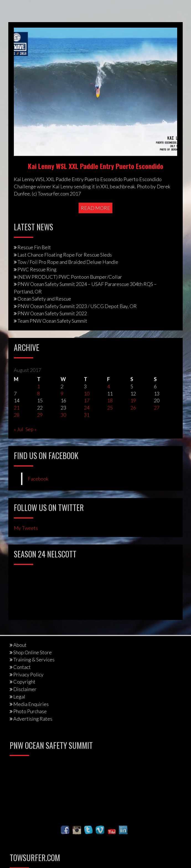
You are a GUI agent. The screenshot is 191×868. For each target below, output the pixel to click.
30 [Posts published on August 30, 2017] (63, 415)
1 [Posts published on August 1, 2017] (38, 386)
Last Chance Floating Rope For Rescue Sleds (65, 255)
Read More (95, 208)
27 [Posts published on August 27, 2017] (157, 408)
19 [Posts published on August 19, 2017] (133, 400)
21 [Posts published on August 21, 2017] (17, 408)
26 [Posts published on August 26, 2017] (133, 408)
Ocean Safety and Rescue (44, 299)
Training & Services (34, 660)
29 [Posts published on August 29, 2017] (40, 415)
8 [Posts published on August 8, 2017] (38, 393)
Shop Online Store (33, 652)
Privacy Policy (28, 674)
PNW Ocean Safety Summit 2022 (52, 313)
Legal (19, 697)
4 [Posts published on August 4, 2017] (109, 386)
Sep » (31, 429)
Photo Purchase (30, 711)
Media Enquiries (31, 704)
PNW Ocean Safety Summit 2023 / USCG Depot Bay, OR (77, 306)
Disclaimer (25, 689)
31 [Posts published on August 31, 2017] (87, 415)
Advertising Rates (33, 719)
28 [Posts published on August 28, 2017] (17, 415)
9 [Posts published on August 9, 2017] (62, 393)
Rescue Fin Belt (34, 247)
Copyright (24, 682)
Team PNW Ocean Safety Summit (52, 321)
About (20, 645)
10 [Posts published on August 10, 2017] (87, 393)
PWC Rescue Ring (37, 269)
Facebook (38, 479)
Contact (22, 667)
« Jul (18, 429)
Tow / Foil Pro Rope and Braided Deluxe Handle (68, 262)
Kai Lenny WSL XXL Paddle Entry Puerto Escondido (96, 166)
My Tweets (26, 528)
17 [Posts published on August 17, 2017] (87, 400)
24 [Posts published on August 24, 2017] (87, 408)
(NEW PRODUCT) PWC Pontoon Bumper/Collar (70, 277)
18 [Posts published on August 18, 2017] (110, 400)
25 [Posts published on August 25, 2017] (110, 408)
